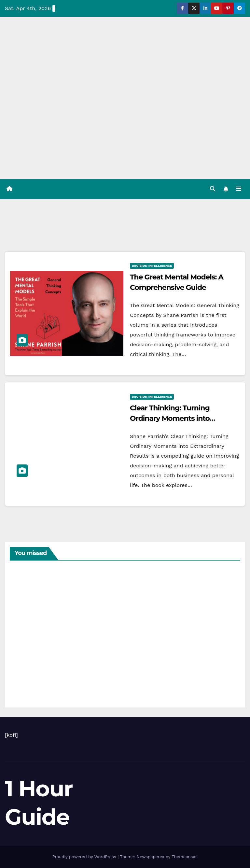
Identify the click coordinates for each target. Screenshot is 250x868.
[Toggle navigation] (239, 189)
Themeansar (184, 857)
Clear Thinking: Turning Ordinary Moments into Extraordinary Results (170, 418)
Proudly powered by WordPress (85, 857)
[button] (213, 189)
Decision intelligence (152, 266)
